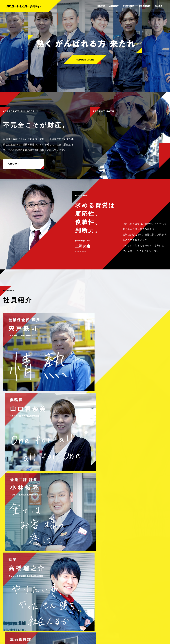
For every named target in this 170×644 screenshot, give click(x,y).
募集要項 (44, 452)
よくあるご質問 (126, 452)
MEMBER (129, 6)
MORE (156, 467)
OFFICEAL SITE (140, 625)
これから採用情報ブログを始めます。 (26, 494)
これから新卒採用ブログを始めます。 (26, 503)
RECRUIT (145, 6)
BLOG (159, 6)
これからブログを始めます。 (21, 522)
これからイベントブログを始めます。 (26, 484)
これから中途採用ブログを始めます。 (26, 513)
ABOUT (114, 6)
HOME (101, 6)
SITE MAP (160, 620)
